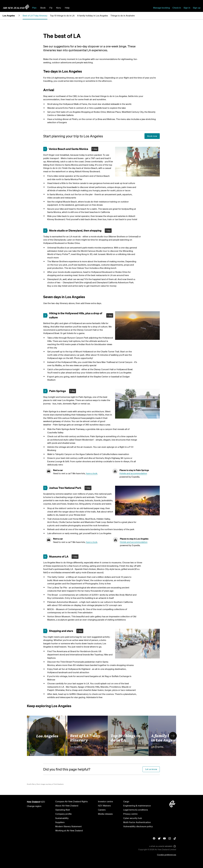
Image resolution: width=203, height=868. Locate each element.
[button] (173, 736)
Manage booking (162, 8)
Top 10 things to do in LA (125, 738)
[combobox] (91, 7)
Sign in (187, 8)
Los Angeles (47, 736)
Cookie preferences (167, 855)
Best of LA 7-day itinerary (85, 738)
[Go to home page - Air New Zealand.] (16, 7)
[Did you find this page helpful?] (67, 769)
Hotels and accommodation (133, 473)
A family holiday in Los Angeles (167, 738)
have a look (92, 473)
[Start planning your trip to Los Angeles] (73, 136)
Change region (34, 806)
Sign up (197, 8)
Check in (177, 8)
